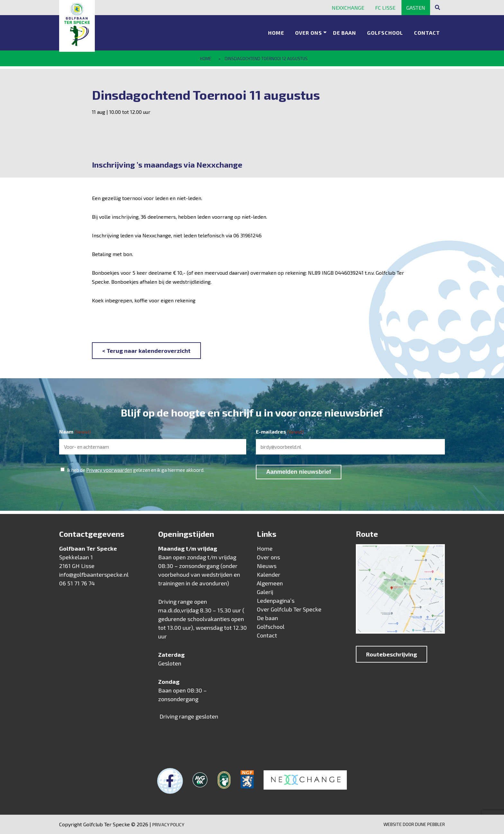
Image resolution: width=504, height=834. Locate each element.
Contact (427, 31)
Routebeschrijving (392, 654)
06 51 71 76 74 (77, 583)
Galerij (265, 592)
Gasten (416, 8)
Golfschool (385, 31)
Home (276, 31)
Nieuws (267, 566)
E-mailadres (280, 432)
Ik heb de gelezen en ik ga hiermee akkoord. (136, 470)
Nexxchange (348, 8)
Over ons (309, 31)
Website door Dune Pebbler (414, 824)
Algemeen (270, 583)
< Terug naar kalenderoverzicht (146, 351)
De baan (345, 31)
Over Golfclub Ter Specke (289, 609)
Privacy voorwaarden (109, 470)
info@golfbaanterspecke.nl (94, 574)
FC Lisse (385, 8)
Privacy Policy (168, 825)
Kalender (269, 574)
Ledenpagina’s (276, 600)
